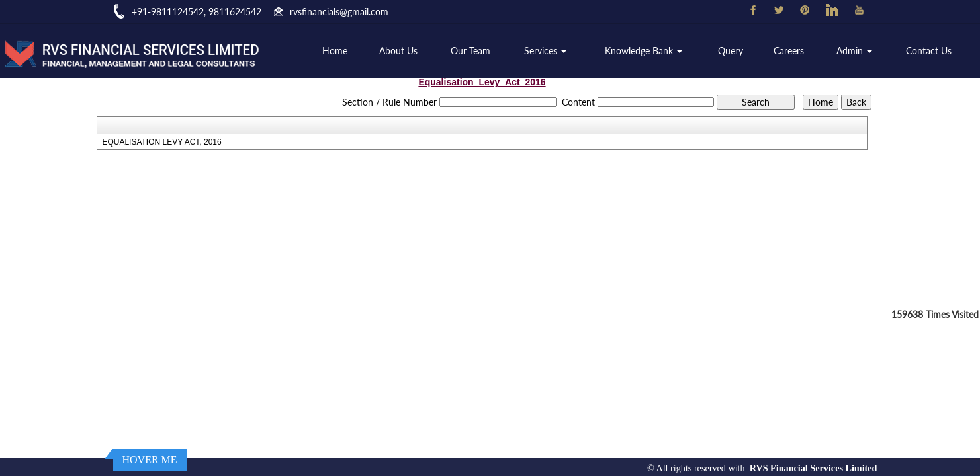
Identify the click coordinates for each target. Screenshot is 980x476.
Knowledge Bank (644, 51)
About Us (398, 51)
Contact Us (929, 51)
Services (545, 51)
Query (731, 51)
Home (335, 51)
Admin (854, 51)
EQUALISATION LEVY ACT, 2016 (161, 142)
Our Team (470, 51)
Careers (789, 51)
